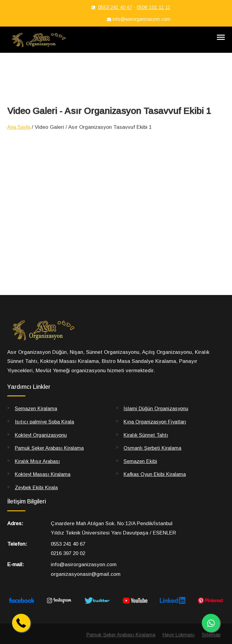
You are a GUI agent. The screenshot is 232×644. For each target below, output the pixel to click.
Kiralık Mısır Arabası (38, 467)
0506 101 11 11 (153, 7)
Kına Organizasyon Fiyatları (156, 428)
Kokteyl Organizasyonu (42, 441)
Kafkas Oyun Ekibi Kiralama (156, 481)
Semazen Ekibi (141, 467)
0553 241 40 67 (115, 7)
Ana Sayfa (19, 133)
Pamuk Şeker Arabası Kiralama (51, 454)
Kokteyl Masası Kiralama (44, 481)
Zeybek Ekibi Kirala (37, 494)
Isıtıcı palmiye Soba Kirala (46, 428)
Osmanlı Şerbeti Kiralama (154, 454)
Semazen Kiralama (37, 415)
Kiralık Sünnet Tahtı (147, 441)
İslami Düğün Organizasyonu (157, 415)
